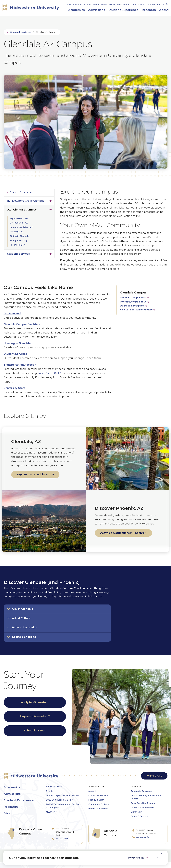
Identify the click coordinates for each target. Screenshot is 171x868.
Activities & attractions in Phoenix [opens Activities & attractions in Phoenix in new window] (122, 533)
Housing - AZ (17, 232)
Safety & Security (19, 240)
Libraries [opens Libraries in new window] (135, 812)
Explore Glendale (19, 218)
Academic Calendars (142, 791)
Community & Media (99, 804)
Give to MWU (100, 5)
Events (87, 5)
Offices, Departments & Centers (63, 795)
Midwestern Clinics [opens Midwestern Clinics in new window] (118, 5)
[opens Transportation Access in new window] (20, 365)
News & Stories (74, 5)
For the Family (17, 245)
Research (11, 807)
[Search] (167, 4)
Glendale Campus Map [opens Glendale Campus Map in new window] (133, 298)
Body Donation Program (143, 803)
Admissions (12, 794)
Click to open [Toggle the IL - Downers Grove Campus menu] (51, 200)
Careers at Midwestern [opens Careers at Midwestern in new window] (143, 807)
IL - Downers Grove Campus (26, 201)
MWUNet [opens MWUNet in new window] (51, 812)
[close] (157, 858)
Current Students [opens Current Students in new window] (97, 795)
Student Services (18, 254)
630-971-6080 (63, 839)
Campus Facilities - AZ (21, 227)
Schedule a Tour (35, 731)
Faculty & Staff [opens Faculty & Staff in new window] (96, 800)
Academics (12, 787)
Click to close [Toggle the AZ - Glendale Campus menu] (51, 209)
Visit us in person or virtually (136, 310)
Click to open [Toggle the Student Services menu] (51, 253)
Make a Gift (154, 776)
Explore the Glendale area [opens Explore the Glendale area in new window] (34, 475)
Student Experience (21, 32)
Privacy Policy (137, 858)
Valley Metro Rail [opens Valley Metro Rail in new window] (48, 373)
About (8, 813)
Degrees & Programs (132, 306)
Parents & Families (98, 809)
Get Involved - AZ (19, 223)
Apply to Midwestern (35, 702)
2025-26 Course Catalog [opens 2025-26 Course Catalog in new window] (59, 800)
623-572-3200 (143, 837)
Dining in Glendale (19, 236)
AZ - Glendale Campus (22, 210)
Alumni (92, 791)
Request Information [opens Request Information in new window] (33, 716)
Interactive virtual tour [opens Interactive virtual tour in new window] (133, 302)
